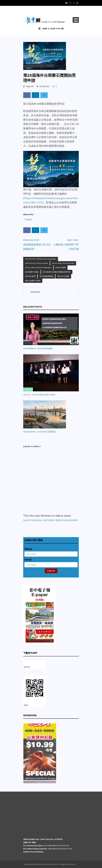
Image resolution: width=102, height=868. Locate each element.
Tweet (28, 219)
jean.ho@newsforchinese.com (56, 845)
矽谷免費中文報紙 (32, 272)
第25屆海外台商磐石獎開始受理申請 (57, 272)
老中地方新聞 (30, 276)
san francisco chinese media (36, 263)
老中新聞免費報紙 (46, 276)
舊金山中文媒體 (63, 276)
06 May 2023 (45, 86)
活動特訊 (50, 65)
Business (28, 389)
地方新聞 (40, 65)
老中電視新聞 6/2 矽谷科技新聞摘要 (38, 348)
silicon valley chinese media (63, 263)
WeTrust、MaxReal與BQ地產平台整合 (39, 395)
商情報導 (30, 65)
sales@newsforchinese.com (60, 849)
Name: (29, 549)
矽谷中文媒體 (61, 267)
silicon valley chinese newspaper (38, 267)
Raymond (30, 86)
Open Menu (76, 20)
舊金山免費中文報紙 (33, 281)
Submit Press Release (33, 852)
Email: (28, 560)
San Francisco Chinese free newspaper (41, 259)
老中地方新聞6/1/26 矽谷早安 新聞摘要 (39, 432)
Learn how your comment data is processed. (51, 520)
